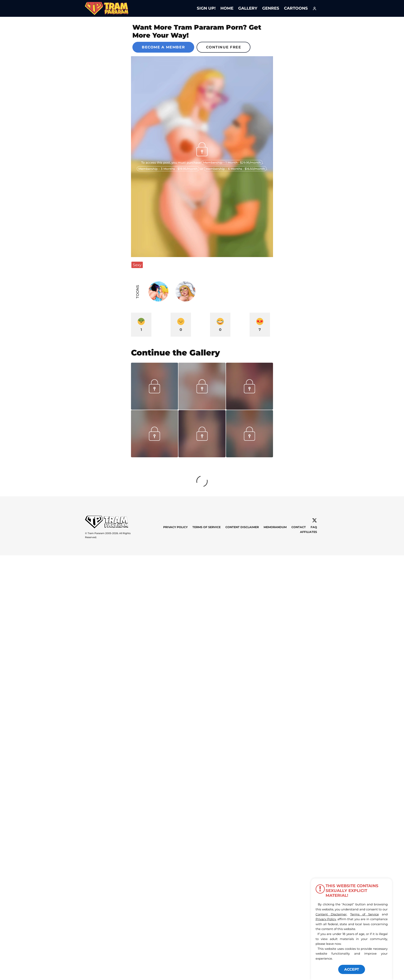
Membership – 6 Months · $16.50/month (235, 169)
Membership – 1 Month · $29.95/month (232, 163)
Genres (271, 8)
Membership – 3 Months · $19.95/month (168, 169)
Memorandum (275, 527)
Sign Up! (206, 8)
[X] (314, 520)
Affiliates (308, 532)
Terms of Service (206, 527)
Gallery (248, 8)
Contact (299, 527)
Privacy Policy (175, 527)
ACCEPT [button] (352, 969)
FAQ (314, 527)
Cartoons (296, 8)
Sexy (137, 265)
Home (227, 8)
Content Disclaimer (242, 527)
